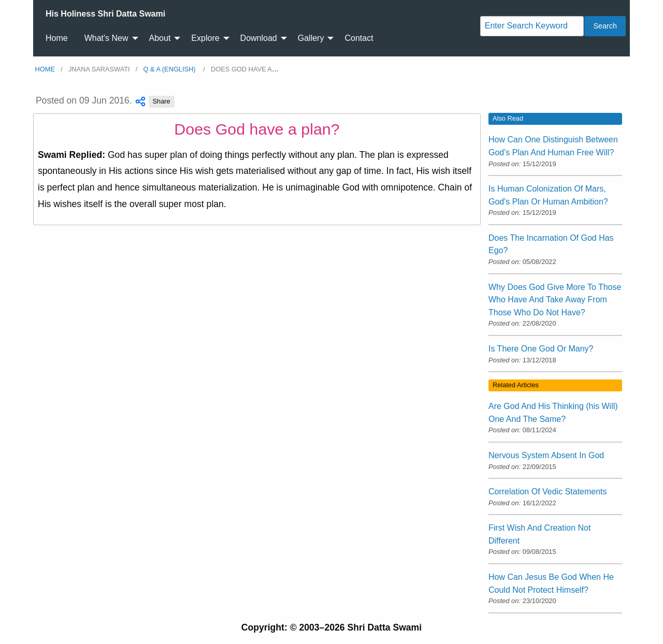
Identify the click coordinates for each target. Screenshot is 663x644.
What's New (106, 38)
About (160, 38)
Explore (205, 38)
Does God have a (245, 69)
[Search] (532, 26)
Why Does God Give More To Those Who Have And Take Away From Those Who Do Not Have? (555, 300)
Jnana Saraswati (99, 69)
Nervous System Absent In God (546, 455)
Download (259, 38)
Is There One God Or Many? (541, 349)
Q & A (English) (171, 69)
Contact (359, 38)
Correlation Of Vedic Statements (548, 492)
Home (57, 38)
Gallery (311, 38)
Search (605, 26)
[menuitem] (105, 14)
